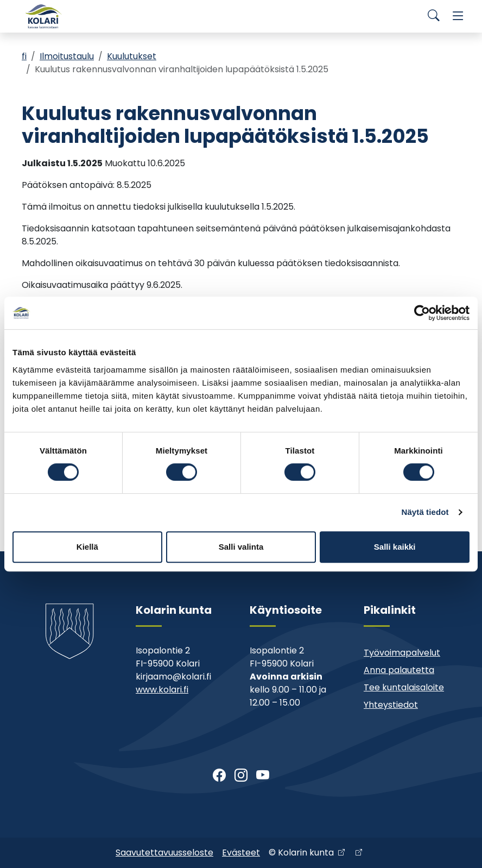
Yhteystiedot (391, 705)
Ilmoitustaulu (67, 56)
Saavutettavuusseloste (164, 853)
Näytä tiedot (425, 512)
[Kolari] (43, 16)
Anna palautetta (399, 670)
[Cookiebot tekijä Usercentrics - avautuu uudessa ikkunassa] (422, 313)
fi (24, 56)
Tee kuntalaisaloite (404, 687)
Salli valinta (241, 547)
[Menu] (458, 16)
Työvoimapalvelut (402, 653)
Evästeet (241, 853)
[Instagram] (241, 776)
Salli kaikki (395, 547)
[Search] (434, 16)
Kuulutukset (132, 56)
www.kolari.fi (162, 690)
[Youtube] (263, 776)
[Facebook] (219, 776)
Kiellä (87, 547)
